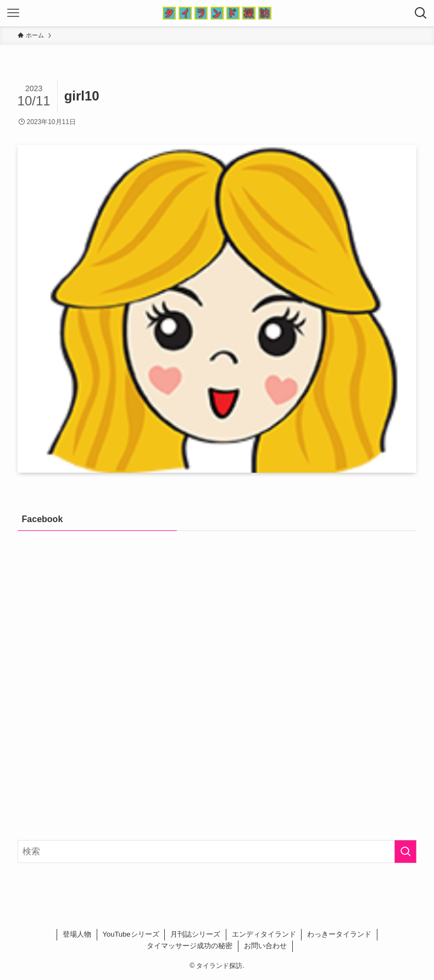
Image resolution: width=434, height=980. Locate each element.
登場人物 (77, 934)
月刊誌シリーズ (195, 934)
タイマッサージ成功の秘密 (190, 946)
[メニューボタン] (13, 13)
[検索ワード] (217, 852)
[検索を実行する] (405, 852)
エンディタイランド (264, 934)
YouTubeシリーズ (130, 934)
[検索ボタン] (421, 13)
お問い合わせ (265, 946)
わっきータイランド (339, 934)
